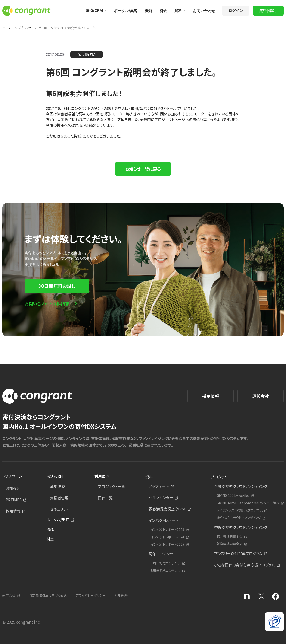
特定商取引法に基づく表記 (48, 595)
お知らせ (25, 28)
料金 (163, 11)
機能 (149, 11)
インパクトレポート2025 (168, 544)
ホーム (7, 28)
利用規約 (121, 595)
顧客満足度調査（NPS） (167, 509)
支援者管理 (59, 498)
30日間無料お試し (57, 286)
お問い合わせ (204, 11)
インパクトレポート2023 (168, 530)
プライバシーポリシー (91, 595)
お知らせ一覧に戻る (143, 169)
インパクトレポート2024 (168, 537)
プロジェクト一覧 (112, 486)
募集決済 (57, 486)
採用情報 (211, 396)
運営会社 (261, 396)
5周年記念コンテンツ (166, 571)
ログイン (236, 10)
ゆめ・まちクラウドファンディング (239, 518)
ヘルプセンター (161, 497)
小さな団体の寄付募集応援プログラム (245, 565)
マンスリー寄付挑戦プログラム (238, 553)
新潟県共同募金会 (230, 544)
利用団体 (102, 476)
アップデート (159, 486)
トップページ (12, 476)
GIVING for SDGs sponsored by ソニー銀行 (248, 503)
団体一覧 (105, 498)
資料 (178, 10)
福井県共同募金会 (230, 537)
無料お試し (268, 10)
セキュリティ (60, 509)
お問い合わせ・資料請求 (47, 303)
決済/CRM (94, 10)
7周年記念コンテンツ (166, 563)
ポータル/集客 (126, 11)
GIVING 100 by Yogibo (233, 496)
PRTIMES (14, 500)
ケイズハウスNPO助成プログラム (240, 510)
